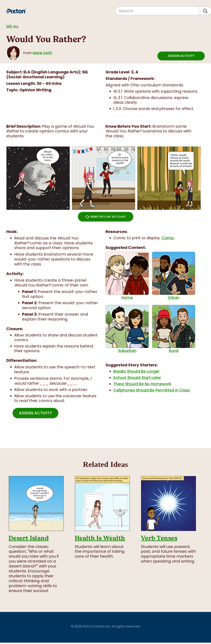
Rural (174, 329)
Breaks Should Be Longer (136, 371)
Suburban (127, 329)
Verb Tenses (159, 538)
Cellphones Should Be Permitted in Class (152, 390)
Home (127, 276)
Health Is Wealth (100, 538)
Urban (174, 276)
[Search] (157, 11)
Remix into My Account (106, 217)
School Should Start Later (137, 378)
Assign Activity (181, 56)
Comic (168, 238)
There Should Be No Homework (142, 384)
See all (12, 26)
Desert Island (29, 538)
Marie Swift (42, 53)
